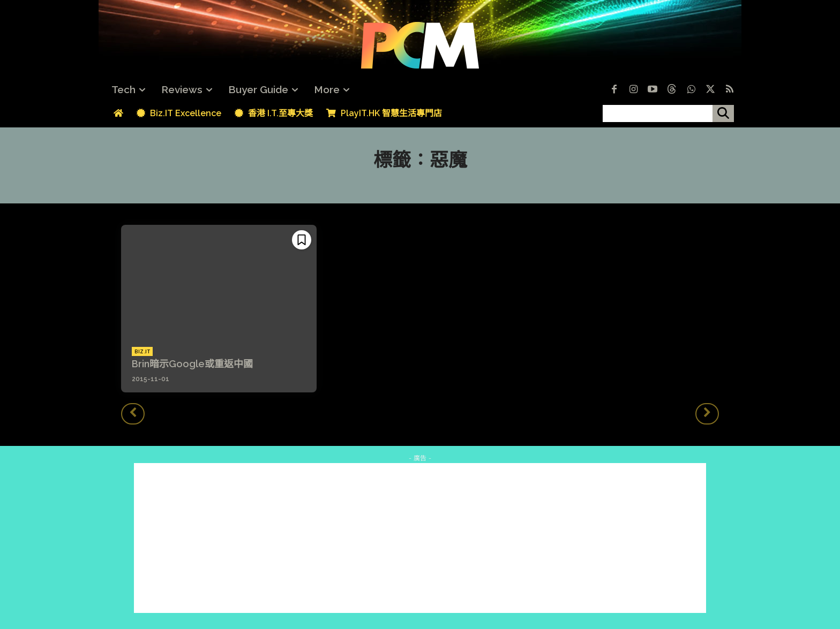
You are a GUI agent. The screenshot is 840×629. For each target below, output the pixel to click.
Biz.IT (142, 352)
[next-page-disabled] (707, 414)
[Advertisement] (420, 538)
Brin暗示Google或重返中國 (192, 364)
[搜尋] (723, 113)
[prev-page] (133, 414)
